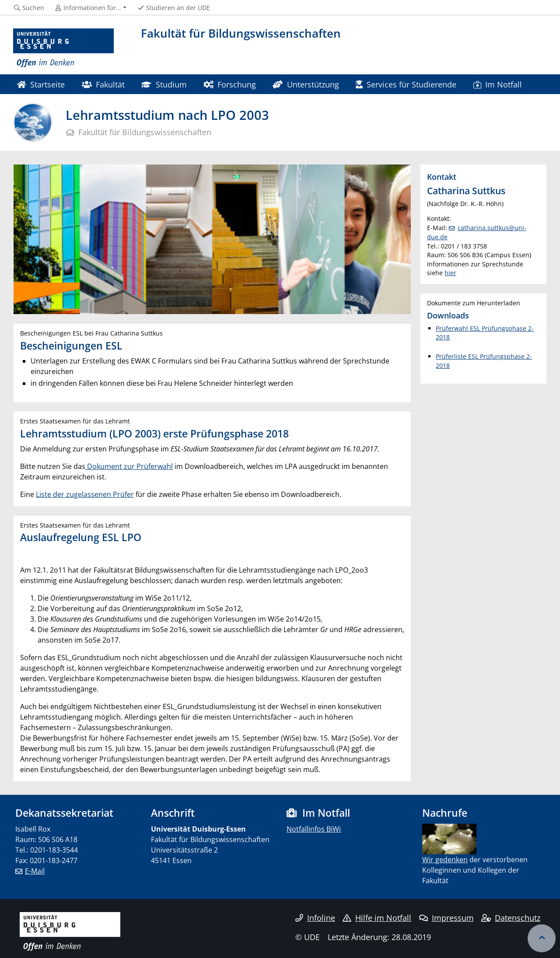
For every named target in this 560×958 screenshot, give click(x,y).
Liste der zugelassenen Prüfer (85, 494)
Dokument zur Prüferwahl (129, 466)
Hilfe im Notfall (377, 918)
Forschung (230, 84)
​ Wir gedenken (445, 860)
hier (450, 273)
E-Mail (35, 871)
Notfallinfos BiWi (314, 829)
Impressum (446, 918)
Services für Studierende (406, 84)
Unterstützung (306, 84)
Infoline (315, 918)
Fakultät (103, 84)
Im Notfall (498, 84)
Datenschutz (511, 918)
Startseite (41, 84)
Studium (164, 84)
